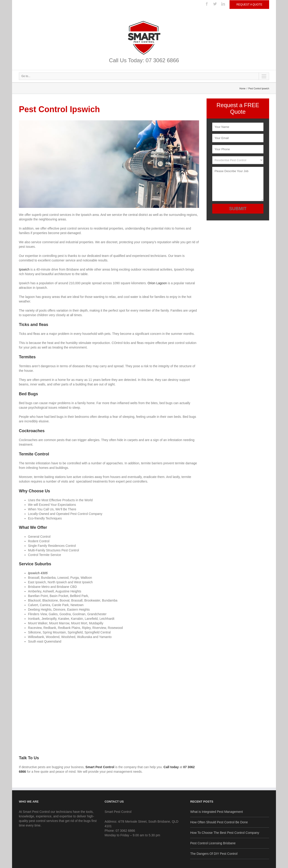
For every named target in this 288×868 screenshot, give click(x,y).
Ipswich (24, 269)
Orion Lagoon (157, 283)
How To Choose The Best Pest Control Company (225, 833)
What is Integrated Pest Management (216, 812)
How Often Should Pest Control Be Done (219, 822)
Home (242, 89)
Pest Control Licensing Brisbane (213, 843)
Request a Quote (249, 5)
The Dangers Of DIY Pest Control (214, 854)
